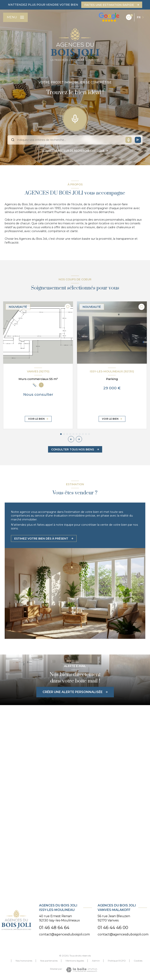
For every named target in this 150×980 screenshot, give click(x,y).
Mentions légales (75, 961)
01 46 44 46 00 (113, 927)
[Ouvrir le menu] (15, 17)
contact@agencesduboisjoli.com (64, 934)
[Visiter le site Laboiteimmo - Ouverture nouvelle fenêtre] (82, 970)
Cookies (138, 961)
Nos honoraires (24, 961)
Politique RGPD (117, 961)
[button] (79, 439)
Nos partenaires (49, 961)
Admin (96, 961)
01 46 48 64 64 (54, 927)
